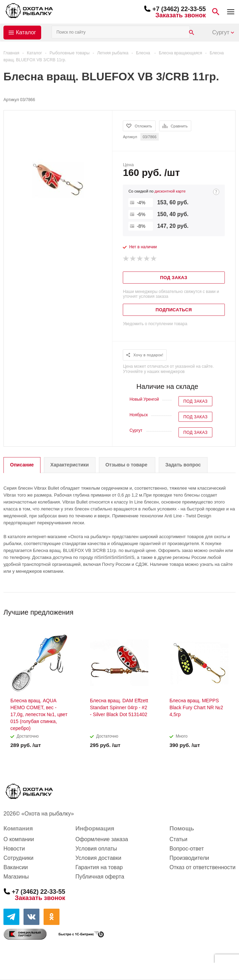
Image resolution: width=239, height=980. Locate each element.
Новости (14, 849)
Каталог (26, 32)
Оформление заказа (102, 839)
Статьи (178, 839)
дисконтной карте (170, 191)
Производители (189, 858)
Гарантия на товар (99, 867)
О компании (19, 839)
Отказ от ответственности (203, 867)
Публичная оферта (100, 877)
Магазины (16, 877)
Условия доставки (98, 858)
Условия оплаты (96, 849)
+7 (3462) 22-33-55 (179, 9)
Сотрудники (19, 858)
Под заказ (195, 401)
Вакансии (16, 867)
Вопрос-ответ (187, 849)
